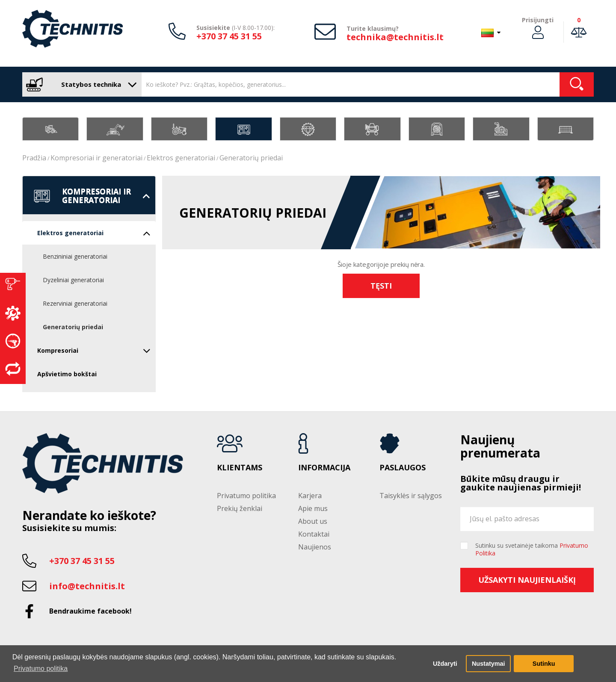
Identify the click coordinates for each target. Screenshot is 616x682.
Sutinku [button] (544, 664)
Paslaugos (403, 468)
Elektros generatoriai (181, 158)
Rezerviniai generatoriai (75, 303)
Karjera (310, 496)
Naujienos (315, 547)
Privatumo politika (246, 496)
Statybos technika (80, 84)
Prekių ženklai (240, 508)
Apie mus (313, 508)
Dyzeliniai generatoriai (73, 280)
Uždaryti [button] (445, 664)
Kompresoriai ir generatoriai (96, 158)
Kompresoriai (94, 351)
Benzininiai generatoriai (75, 256)
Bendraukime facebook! (90, 611)
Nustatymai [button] (489, 664)
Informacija (324, 468)
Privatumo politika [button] (41, 669)
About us (313, 521)
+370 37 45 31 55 (229, 36)
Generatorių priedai (251, 158)
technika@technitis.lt (395, 37)
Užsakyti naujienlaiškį (527, 580)
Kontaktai (314, 534)
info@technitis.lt (87, 586)
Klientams (240, 468)
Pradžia (34, 158)
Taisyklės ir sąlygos (411, 496)
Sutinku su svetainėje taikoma (532, 549)
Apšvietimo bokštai (67, 374)
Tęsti (381, 286)
